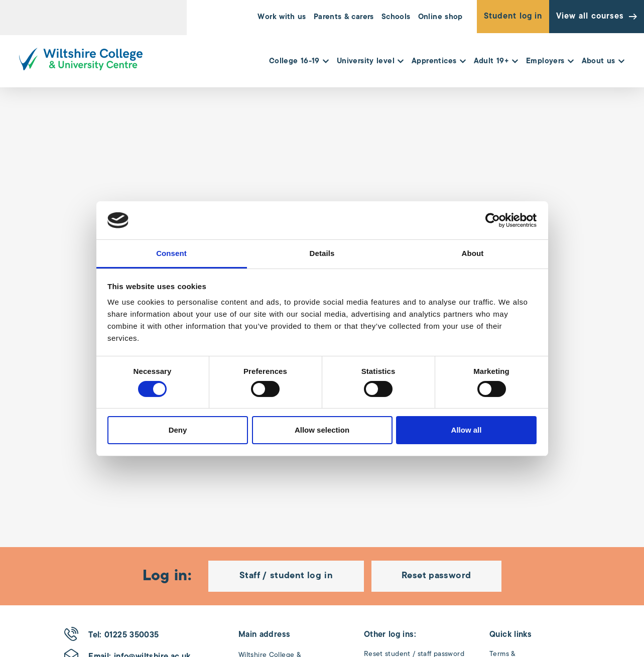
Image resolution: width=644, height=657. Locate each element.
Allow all (467, 430)
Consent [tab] (171, 253)
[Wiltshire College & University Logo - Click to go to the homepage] (81, 59)
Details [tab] (322, 253)
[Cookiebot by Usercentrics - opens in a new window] (493, 220)
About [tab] (473, 253)
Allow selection (322, 430)
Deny (178, 430)
